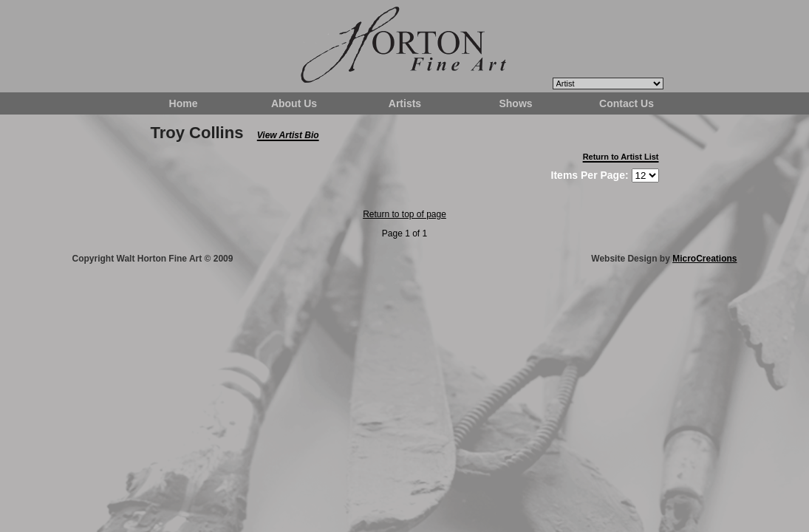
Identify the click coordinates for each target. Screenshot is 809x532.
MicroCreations (704, 259)
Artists (405, 103)
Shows (515, 103)
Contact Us (627, 103)
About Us (294, 103)
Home (184, 103)
